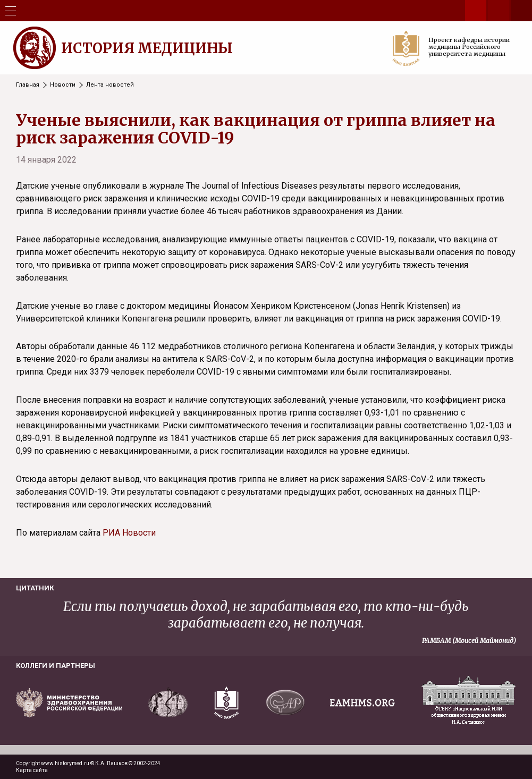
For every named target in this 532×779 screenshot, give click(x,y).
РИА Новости (129, 533)
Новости (63, 85)
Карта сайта (32, 770)
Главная (28, 85)
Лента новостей (110, 85)
